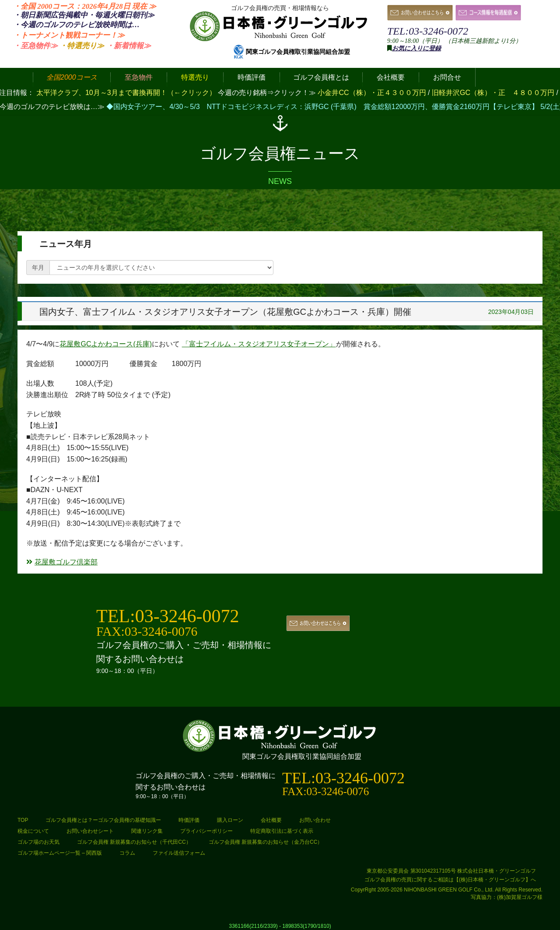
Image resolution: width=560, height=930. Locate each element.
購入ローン (230, 820)
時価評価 (189, 820)
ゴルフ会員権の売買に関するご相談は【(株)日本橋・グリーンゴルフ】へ (450, 880)
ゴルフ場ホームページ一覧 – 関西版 (60, 853)
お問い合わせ (315, 820)
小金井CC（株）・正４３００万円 (373, 93)
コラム (127, 853)
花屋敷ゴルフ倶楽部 (62, 562)
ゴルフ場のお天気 (38, 842)
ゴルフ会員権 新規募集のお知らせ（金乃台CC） (266, 842)
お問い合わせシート (90, 831)
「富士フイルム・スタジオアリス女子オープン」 (259, 344)
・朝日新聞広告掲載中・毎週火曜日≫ (84, 15)
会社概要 (271, 820)
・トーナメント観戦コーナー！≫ (69, 35)
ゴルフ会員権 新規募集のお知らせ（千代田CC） (134, 842)
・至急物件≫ (35, 46)
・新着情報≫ (129, 46)
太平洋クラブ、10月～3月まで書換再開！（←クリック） (126, 93)
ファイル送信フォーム (179, 853)
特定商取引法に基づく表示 (282, 831)
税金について (33, 831)
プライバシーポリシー (206, 831)
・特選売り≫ (82, 46)
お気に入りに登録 (416, 48)
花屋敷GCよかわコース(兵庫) (106, 344)
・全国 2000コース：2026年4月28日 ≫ (85, 6)
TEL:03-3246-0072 (428, 31)
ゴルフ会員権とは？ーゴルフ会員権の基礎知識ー (103, 820)
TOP (23, 820)
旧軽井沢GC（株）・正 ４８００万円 (494, 93)
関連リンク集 (147, 831)
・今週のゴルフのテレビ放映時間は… (76, 25)
